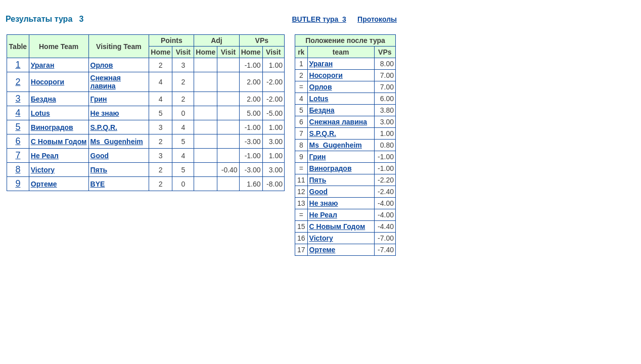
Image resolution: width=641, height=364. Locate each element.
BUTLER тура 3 (319, 19)
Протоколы (377, 19)
